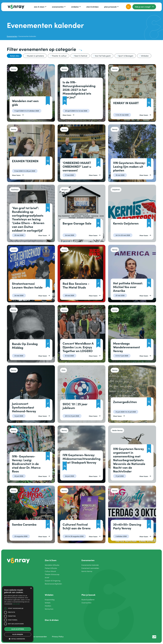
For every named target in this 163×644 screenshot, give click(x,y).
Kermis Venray (87, 571)
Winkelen (75, 7)
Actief (47, 577)
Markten (48, 606)
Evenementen (58, 7)
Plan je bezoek (110, 7)
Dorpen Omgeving (53, 581)
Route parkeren (88, 600)
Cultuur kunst (50, 571)
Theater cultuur (59, 56)
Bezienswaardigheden (53, 584)
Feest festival (81, 56)
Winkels (48, 603)
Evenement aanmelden (90, 568)
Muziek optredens (35, 56)
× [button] (31, 588)
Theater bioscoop (52, 574)
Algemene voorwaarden (37, 637)
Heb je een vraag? (143, 7)
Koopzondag (50, 600)
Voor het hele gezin (103, 56)
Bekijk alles (15, 56)
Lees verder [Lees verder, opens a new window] (16, 604)
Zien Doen (39, 7)
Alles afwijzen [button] (18, 634)
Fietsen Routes (51, 568)
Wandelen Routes (52, 565)
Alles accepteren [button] (18, 629)
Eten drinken (92, 7)
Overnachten (86, 603)
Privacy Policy (58, 637)
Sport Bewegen (126, 56)
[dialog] (18, 614)
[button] (18, 639)
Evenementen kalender (90, 565)
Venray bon (49, 609)
